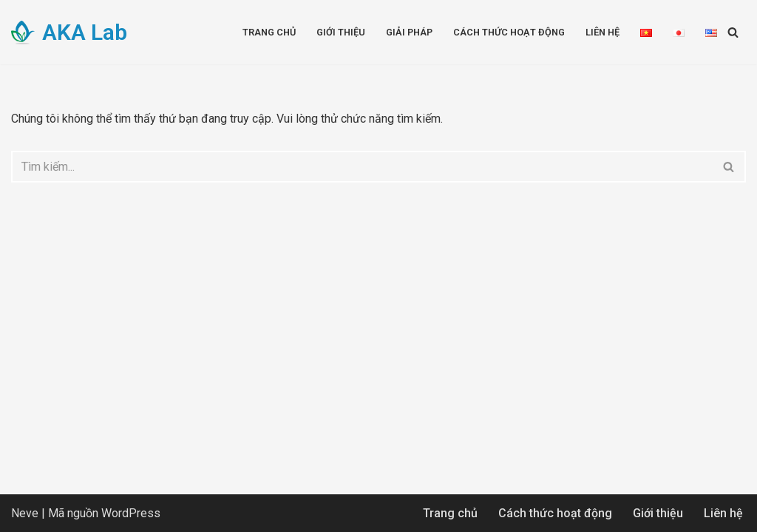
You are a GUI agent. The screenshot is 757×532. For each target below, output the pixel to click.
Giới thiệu (341, 32)
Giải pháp (409, 32)
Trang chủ (269, 32)
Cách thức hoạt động (509, 32)
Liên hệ (602, 32)
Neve (25, 513)
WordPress (131, 513)
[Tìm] (733, 32)
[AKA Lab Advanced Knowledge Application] (69, 32)
